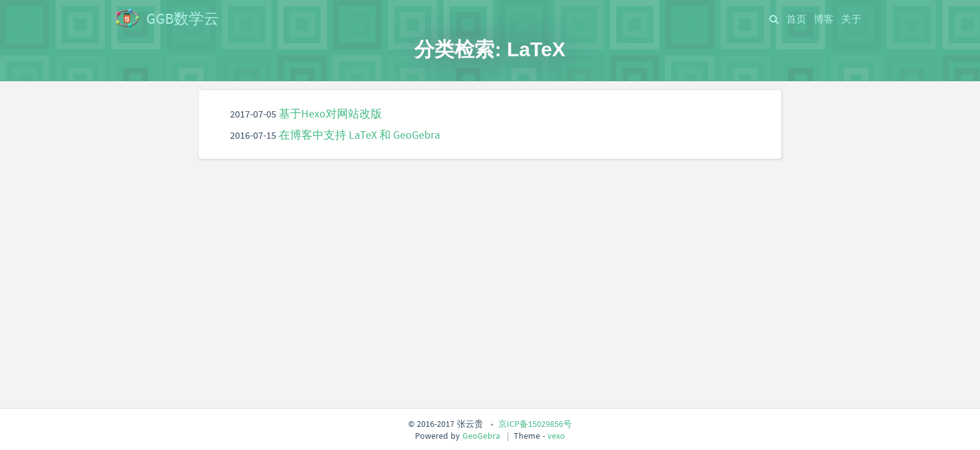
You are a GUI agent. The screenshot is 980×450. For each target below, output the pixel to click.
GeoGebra (481, 436)
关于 (851, 19)
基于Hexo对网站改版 (330, 114)
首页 (796, 19)
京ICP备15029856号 (535, 424)
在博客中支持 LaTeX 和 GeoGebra (359, 135)
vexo (556, 436)
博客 (824, 19)
